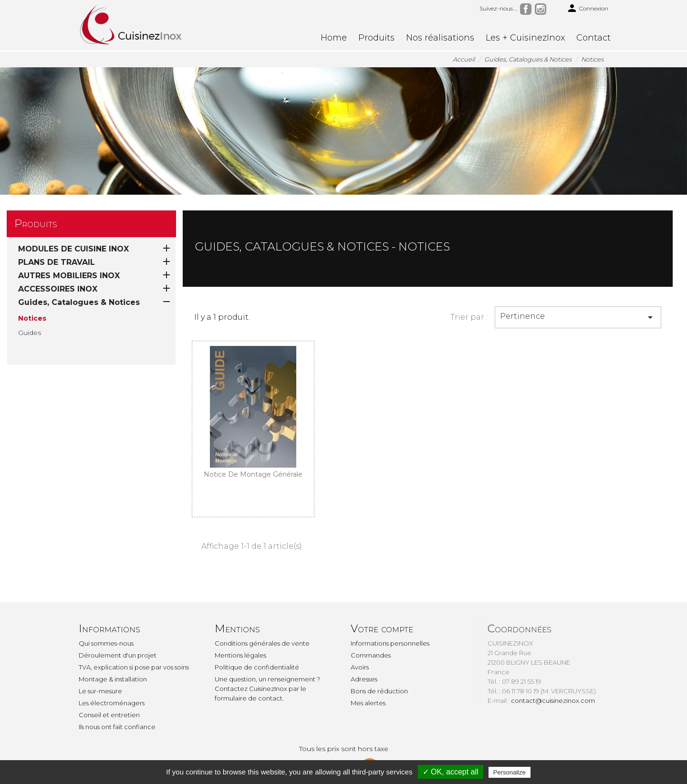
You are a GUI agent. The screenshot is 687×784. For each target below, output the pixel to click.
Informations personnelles (390, 643)
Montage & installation (113, 679)
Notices (32, 318)
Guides (30, 333)
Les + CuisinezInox (525, 38)
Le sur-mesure (100, 691)
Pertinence (578, 317)
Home (334, 38)
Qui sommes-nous (106, 643)
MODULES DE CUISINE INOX (73, 249)
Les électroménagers (112, 703)
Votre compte (382, 629)
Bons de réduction (379, 691)
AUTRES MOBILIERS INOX (69, 276)
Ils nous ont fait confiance (117, 727)
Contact (593, 38)
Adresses (364, 679)
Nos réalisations (440, 38)
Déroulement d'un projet (118, 655)
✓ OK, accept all (451, 772)
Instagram (541, 9)
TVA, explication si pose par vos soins (134, 667)
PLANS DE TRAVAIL (57, 262)
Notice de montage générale (253, 474)
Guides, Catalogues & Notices (79, 302)
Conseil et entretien (109, 715)
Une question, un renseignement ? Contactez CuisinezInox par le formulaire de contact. (267, 689)
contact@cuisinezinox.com (553, 700)
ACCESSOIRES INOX (58, 289)
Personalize (510, 772)
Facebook (526, 9)
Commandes (371, 655)
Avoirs (360, 667)
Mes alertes (368, 703)
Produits (376, 38)
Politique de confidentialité (257, 667)
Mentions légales (240, 655)
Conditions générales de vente (262, 643)
